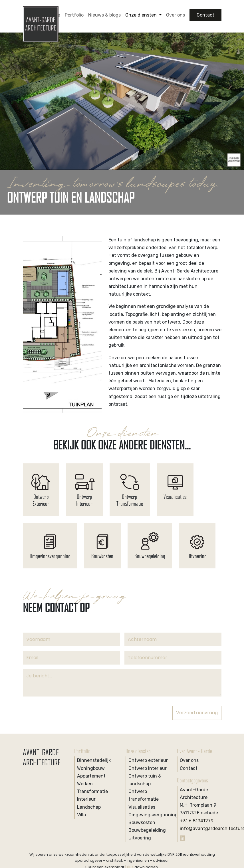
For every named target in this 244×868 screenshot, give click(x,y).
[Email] (71, 658)
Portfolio (74, 15)
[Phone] (173, 658)
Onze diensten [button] (142, 15)
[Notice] (122, 683)
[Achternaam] (173, 639)
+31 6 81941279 (197, 821)
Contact (205, 15)
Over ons (176, 15)
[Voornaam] (71, 639)
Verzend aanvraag (197, 713)
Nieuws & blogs (104, 15)
